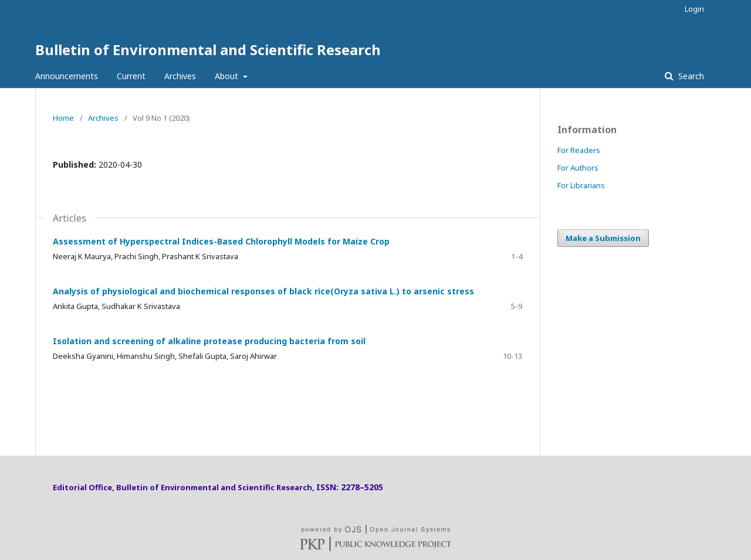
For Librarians (581, 185)
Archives (180, 76)
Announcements (67, 76)
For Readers (579, 150)
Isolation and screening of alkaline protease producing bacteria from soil (209, 341)
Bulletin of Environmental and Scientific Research (208, 50)
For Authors (578, 168)
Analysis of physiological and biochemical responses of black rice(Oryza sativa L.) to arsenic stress (263, 291)
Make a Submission (603, 238)
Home (63, 118)
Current (131, 76)
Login (694, 9)
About (228, 76)
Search (690, 76)
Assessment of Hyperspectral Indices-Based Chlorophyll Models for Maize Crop (221, 241)
